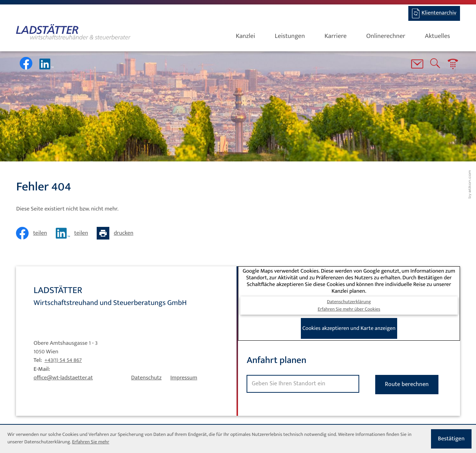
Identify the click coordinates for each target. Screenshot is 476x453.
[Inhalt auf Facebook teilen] (34, 233)
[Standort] (303, 384)
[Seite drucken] (117, 233)
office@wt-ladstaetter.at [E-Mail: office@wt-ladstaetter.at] (63, 378)
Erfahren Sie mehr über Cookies (349, 309)
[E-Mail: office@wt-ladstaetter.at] (417, 65)
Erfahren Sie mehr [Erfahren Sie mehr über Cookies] (91, 442)
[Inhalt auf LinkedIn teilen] (74, 233)
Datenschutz (147, 378)
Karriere (336, 36)
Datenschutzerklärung (349, 302)
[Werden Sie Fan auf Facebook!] (26, 63)
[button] (453, 65)
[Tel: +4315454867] (63, 360)
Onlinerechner (386, 36)
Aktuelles (438, 36)
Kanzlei (245, 36)
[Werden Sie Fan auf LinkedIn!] (46, 64)
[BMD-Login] (434, 13)
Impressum (184, 378)
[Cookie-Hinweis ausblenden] (451, 439)
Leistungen (290, 36)
